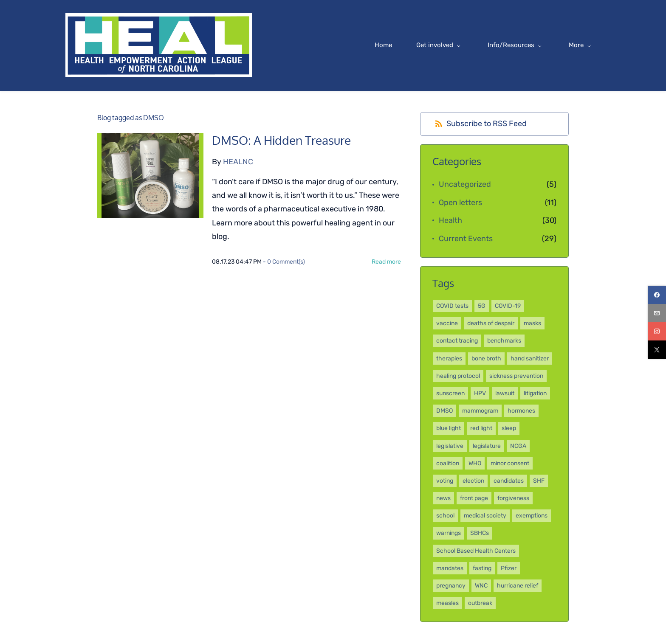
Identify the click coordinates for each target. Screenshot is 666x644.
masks (532, 324)
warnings (449, 534)
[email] (657, 313)
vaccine (447, 324)
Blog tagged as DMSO (131, 118)
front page (474, 499)
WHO (475, 464)
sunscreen (450, 394)
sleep (509, 429)
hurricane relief (518, 586)
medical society (485, 516)
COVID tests (452, 306)
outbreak (480, 603)
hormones (521, 411)
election (473, 481)
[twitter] (657, 350)
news (443, 499)
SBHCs (480, 534)
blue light (449, 429)
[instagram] (657, 331)
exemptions (532, 516)
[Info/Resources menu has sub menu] (484, 46)
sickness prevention (516, 376)
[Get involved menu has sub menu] (408, 46)
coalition (448, 464)
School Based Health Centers (476, 551)
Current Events (466, 239)
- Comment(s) (284, 262)
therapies (449, 359)
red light (481, 429)
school (445, 516)
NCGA (518, 446)
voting (445, 481)
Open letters (460, 203)
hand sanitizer (530, 359)
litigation (535, 394)
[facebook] (657, 295)
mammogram (480, 411)
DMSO (444, 411)
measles (447, 603)
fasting (482, 569)
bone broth (486, 359)
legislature (487, 446)
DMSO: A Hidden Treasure (281, 141)
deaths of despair (491, 324)
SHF (539, 481)
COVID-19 (508, 306)
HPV (480, 394)
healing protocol (458, 376)
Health (450, 221)
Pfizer (509, 569)
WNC (481, 586)
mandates (450, 569)
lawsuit (505, 394)
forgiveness (513, 499)
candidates (509, 481)
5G (482, 306)
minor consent (510, 464)
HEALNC (238, 162)
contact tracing (457, 342)
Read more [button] (386, 262)
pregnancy (451, 586)
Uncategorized (465, 185)
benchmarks (504, 342)
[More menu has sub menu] (549, 46)
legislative (450, 446)
